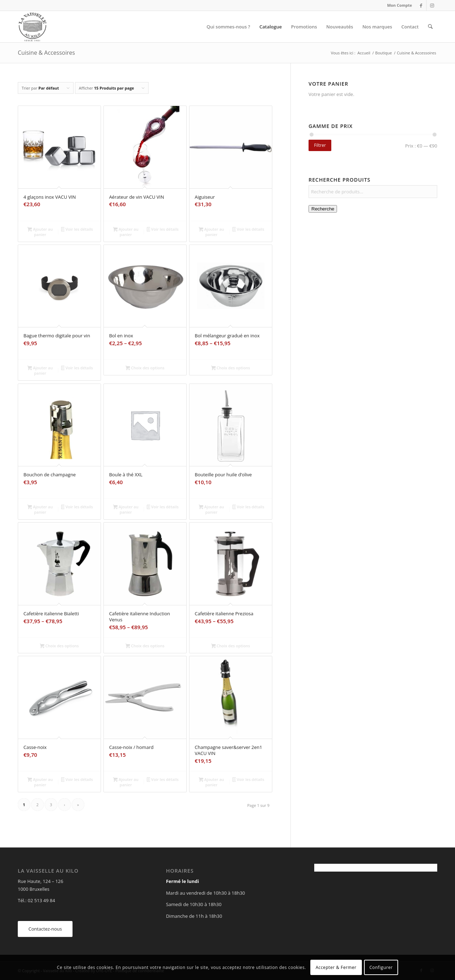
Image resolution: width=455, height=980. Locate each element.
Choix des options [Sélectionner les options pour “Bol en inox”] (145, 368)
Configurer (381, 967)
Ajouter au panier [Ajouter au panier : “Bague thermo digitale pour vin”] (40, 370)
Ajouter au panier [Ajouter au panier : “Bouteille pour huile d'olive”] (211, 509)
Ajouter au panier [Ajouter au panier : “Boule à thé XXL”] (126, 509)
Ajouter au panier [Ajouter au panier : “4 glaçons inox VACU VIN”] (40, 232)
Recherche (323, 209)
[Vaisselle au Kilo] (32, 27)
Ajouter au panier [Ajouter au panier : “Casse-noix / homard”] (126, 782)
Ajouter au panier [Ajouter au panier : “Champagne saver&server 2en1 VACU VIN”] (211, 782)
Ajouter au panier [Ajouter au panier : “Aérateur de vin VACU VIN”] (126, 232)
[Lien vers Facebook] (421, 5)
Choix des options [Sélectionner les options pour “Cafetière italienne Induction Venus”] (145, 646)
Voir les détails (77, 230)
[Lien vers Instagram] (432, 5)
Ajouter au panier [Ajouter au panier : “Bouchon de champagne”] (40, 509)
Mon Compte (400, 5)
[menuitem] (398, 5)
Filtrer (320, 145)
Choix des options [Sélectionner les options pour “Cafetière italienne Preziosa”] (231, 646)
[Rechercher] (430, 27)
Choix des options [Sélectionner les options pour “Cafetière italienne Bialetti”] (59, 646)
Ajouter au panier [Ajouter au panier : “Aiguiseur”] (211, 232)
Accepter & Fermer (336, 967)
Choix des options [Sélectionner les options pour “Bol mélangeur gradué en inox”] (231, 368)
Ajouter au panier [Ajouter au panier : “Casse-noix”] (40, 782)
